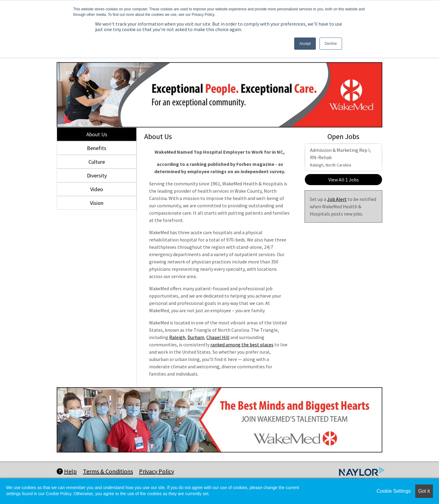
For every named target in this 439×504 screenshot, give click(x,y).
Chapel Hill (218, 337)
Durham (196, 337)
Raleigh (177, 337)
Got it (424, 491)
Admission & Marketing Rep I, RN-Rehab (341, 157)
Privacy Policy (157, 471)
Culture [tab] (97, 162)
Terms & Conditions (108, 471)
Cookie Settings (394, 491)
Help (67, 471)
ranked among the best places (242, 345)
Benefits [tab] (97, 148)
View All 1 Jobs (344, 180)
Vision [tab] (97, 203)
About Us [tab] (97, 134)
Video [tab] (97, 189)
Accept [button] (305, 44)
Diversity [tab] (97, 175)
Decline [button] (331, 44)
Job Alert (337, 199)
